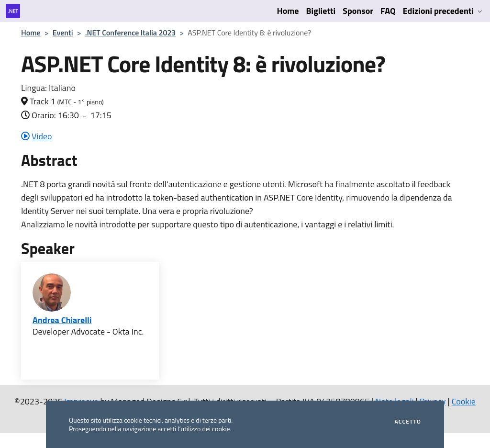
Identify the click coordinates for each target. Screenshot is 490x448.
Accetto (408, 422)
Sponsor (358, 11)
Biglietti (321, 11)
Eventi (63, 33)
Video (37, 136)
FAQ (388, 11)
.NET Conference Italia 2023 (131, 33)
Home (288, 11)
